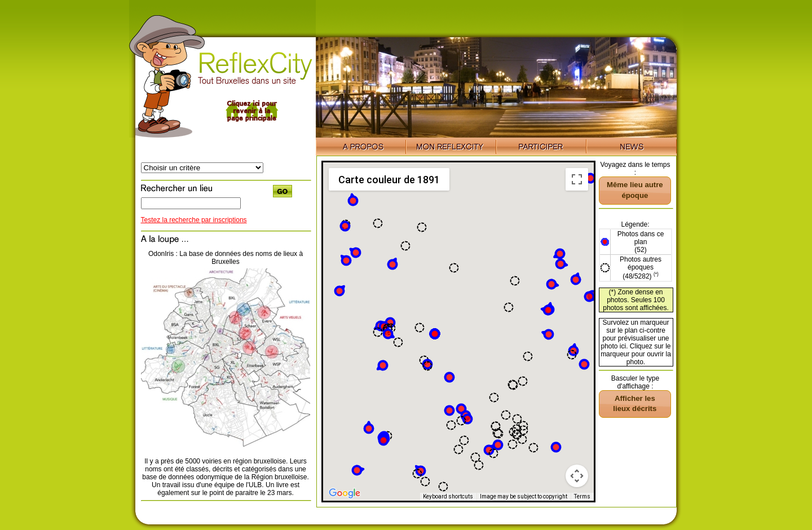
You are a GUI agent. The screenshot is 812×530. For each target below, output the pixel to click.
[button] (556, 447)
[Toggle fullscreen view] (577, 179)
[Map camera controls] (577, 476)
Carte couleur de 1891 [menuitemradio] (389, 180)
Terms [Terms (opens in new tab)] (582, 496)
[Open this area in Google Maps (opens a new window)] (345, 493)
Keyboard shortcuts (448, 496)
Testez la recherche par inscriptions (194, 220)
